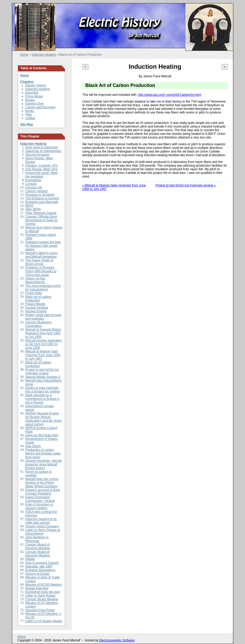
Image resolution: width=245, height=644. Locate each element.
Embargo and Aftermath (42, 202)
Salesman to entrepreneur (44, 151)
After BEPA (33, 209)
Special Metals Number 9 (43, 377)
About (21, 637)
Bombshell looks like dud (43, 592)
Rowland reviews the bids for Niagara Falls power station (43, 246)
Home (24, 55)
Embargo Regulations (40, 570)
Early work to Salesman (42, 147)
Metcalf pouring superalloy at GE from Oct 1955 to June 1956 (44, 344)
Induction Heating (44, 55)
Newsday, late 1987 (39, 566)
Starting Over (35, 104)
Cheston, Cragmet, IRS (42, 166)
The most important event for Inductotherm (43, 288)
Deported (32, 93)
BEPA (29, 206)
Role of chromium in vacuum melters (39, 506)
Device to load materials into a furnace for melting (43, 390)
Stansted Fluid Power (40, 610)
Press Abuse (34, 96)
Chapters (27, 82)
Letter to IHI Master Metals (44, 621)
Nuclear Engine (36, 311)
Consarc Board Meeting (42, 599)
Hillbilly (30, 559)
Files (29, 115)
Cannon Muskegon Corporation (39, 324)
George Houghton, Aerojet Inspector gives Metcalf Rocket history (44, 464)
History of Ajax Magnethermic (35, 280)
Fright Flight (34, 293)
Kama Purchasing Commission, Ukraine (40, 499)
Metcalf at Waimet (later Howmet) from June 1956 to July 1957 (43, 355)
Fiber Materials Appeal (41, 213)
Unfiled (30, 118)
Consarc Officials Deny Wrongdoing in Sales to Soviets (42, 220)
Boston (30, 100)
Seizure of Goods (38, 574)
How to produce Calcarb (42, 563)
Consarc (31, 184)
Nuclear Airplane (37, 308)
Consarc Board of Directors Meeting (38, 546)
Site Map (27, 124)
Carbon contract (37, 191)
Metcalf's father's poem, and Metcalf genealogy (42, 255)
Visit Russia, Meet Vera (42, 169)
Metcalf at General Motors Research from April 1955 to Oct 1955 (43, 333)
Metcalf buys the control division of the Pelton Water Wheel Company (42, 483)
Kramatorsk (33, 180)
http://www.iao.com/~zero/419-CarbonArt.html (169, 95)
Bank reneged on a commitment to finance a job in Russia (42, 399)
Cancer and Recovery (41, 107)
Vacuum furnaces (38, 155)
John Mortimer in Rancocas (37, 539)
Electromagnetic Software (117, 640)
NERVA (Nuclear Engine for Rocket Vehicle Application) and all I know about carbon (44, 419)
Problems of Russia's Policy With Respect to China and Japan (41, 271)
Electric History (36, 85)
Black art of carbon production (38, 299)
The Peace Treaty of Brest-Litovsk (39, 262)
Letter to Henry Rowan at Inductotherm (43, 532)
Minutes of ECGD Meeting (44, 585)
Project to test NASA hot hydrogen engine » (186, 185)
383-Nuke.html (48, 435)
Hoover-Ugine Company (42, 526)
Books (30, 111)
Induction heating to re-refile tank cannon (41, 521)
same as (32, 435)
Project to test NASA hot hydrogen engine (42, 371)
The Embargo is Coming (42, 198)
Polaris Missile (35, 304)
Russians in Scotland (40, 195)
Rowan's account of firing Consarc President (43, 492)
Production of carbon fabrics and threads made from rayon (43, 453)
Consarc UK (34, 187)
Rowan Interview (37, 588)
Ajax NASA (33, 446)
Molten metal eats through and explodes (44, 317)
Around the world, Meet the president (42, 175)
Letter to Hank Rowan (41, 596)
